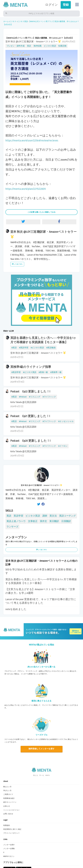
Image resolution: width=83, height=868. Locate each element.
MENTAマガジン (9, 856)
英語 (29, 46)
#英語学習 (24, 348)
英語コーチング (68, 516)
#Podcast (23, 397)
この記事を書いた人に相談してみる (42, 212)
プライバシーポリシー (11, 833)
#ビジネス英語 (37, 348)
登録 (66, 5)
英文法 (53, 516)
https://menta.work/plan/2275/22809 (26, 189)
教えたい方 (7, 787)
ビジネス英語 (23, 21)
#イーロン (63, 446)
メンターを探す (9, 845)
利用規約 (7, 825)
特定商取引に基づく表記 (12, 829)
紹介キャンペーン (10, 802)
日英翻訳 (66, 521)
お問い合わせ (8, 814)
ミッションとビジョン (11, 810)
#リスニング (35, 397)
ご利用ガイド (8, 794)
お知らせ (7, 806)
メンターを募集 (9, 849)
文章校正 (33, 521)
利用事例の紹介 (9, 798)
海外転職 (38, 46)
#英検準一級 (56, 372)
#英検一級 (43, 372)
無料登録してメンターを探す (41, 749)
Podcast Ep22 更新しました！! (30, 392)
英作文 (44, 521)
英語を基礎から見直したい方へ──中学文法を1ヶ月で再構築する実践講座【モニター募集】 (43, 340)
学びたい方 (7, 791)
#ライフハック (49, 397)
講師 (45, 516)
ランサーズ (12, 527)
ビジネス (13, 21)
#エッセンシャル (66, 421)
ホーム (6, 21)
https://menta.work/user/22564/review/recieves (32, 140)
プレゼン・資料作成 (16, 46)
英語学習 (18, 516)
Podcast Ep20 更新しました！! (30, 441)
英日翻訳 (54, 521)
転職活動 (62, 46)
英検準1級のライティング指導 (31, 367)
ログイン (51, 5)
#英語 (14, 348)
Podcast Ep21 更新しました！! (30, 416)
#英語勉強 (51, 348)
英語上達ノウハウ (16, 521)
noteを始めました (16, 609)
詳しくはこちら (17, 264)
